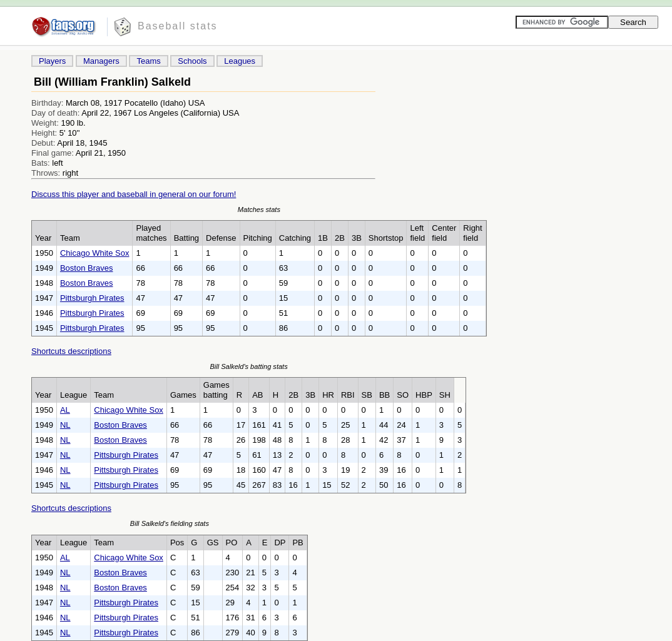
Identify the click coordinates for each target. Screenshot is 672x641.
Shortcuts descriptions (71, 351)
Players (52, 61)
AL (65, 410)
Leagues (240, 61)
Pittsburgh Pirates (92, 298)
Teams (148, 61)
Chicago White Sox (95, 253)
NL (65, 425)
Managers (101, 61)
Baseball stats (178, 26)
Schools (192, 61)
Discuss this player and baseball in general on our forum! (134, 194)
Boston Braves (87, 268)
